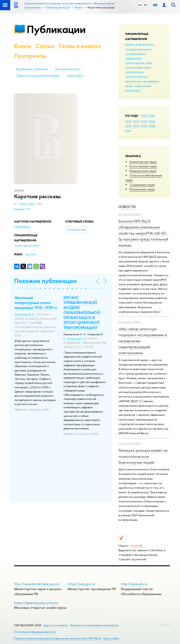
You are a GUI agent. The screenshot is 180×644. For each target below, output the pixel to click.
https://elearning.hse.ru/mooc (36, 603)
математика (133, 81)
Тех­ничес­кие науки (142, 189)
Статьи (45, 46)
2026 (152, 116)
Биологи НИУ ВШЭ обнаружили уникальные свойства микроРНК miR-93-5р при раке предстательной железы (143, 233)
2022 (152, 121)
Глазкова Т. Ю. (22, 209)
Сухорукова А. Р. (77, 339)
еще (128, 130)
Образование (22, 227)
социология (143, 86)
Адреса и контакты (56, 625)
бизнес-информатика (140, 44)
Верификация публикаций (32, 69)
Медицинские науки (143, 171)
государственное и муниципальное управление (138, 54)
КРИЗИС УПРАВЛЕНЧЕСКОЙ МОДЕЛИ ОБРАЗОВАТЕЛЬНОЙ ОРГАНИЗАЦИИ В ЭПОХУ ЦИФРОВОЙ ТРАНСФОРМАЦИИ (82, 313)
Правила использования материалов (38, 76)
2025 (128, 121)
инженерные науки (138, 67)
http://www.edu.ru (134, 584)
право (129, 86)
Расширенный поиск (68, 69)
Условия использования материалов (94, 625)
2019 (144, 126)
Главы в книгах (80, 46)
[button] (36, 288)
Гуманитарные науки (143, 162)
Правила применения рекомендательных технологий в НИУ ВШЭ (58, 638)
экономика (132, 90)
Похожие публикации (45, 281)
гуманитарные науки (139, 63)
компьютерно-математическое (137, 74)
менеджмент (151, 81)
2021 (128, 126)
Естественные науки (143, 166)
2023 (144, 121)
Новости (127, 207)
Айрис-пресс (27, 204)
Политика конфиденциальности (35, 632)
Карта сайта (111, 638)
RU (140, 5)
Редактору (164, 624)
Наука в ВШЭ (75, 76)
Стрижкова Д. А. (25, 314)
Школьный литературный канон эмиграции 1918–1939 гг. (36, 303)
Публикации (56, 29)
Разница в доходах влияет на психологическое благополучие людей (143, 456)
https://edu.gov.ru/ (82, 584)
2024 (136, 121)
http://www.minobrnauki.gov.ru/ (37, 584)
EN (146, 5)
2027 (144, 116)
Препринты (30, 56)
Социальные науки (142, 185)
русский (30, 254)
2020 (136, 126)
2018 (152, 126)
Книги (23, 46)
